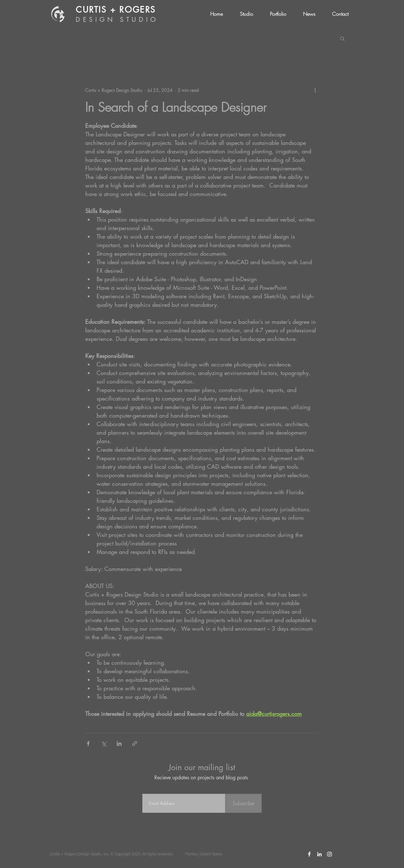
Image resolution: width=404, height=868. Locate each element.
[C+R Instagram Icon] (330, 854)
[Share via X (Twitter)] (104, 743)
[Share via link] (135, 743)
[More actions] (315, 90)
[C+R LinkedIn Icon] (319, 854)
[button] (342, 38)
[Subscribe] (243, 803)
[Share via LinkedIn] (119, 743)
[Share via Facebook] (88, 743)
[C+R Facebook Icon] (309, 854)
